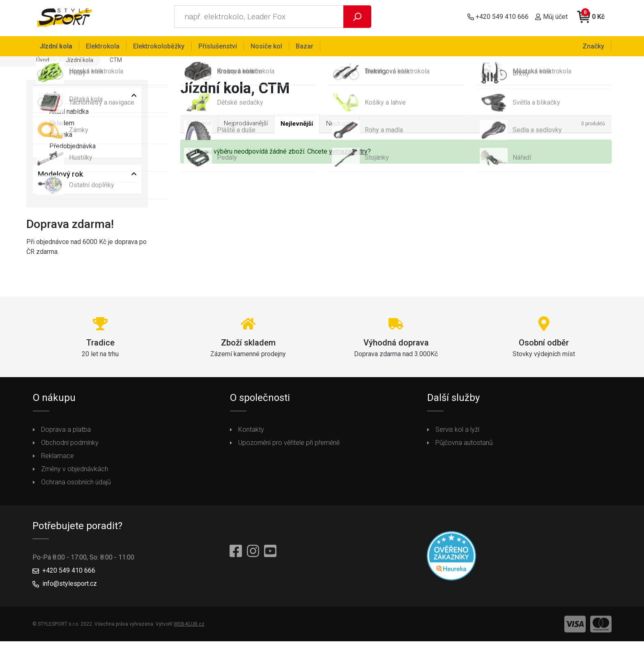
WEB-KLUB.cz (189, 627)
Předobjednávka (67, 149)
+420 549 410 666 (69, 573)
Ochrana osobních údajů (76, 485)
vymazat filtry (348, 154)
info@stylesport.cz (70, 586)
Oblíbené (199, 126)
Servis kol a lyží (457, 432)
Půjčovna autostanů (464, 445)
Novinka (55, 138)
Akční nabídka (63, 115)
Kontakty (251, 432)
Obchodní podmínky (70, 445)
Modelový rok (60, 177)
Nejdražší (346, 126)
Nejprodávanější (248, 126)
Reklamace (57, 458)
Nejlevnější (302, 126)
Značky (594, 46)
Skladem (56, 126)
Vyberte (51, 98)
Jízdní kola (79, 62)
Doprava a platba (66, 432)
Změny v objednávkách (75, 471)
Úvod (43, 62)
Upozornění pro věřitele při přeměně (289, 445)
